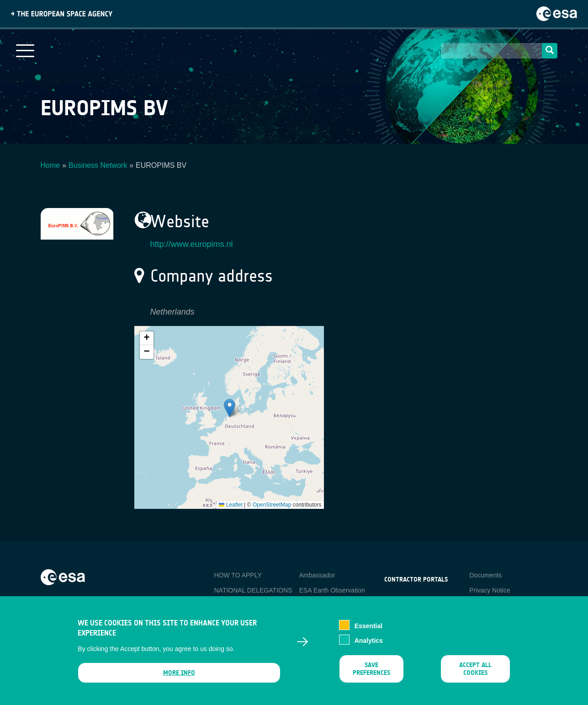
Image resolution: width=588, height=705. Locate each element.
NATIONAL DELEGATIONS (253, 590)
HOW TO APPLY (238, 575)
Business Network (98, 165)
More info (179, 673)
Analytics (369, 641)
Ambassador (317, 575)
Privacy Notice (490, 590)
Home (50, 165)
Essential (368, 626)
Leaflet (230, 505)
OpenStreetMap (272, 505)
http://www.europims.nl (192, 244)
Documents (485, 575)
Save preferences (371, 669)
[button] (230, 408)
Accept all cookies (475, 669)
